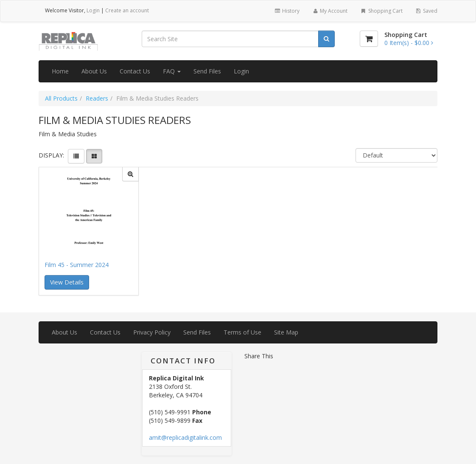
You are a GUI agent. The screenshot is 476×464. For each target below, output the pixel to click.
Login (93, 10)
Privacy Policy (152, 332)
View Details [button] (67, 282)
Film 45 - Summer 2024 (77, 265)
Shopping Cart (381, 11)
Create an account (127, 10)
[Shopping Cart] (369, 39)
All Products (61, 98)
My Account (330, 11)
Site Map (286, 332)
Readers (97, 98)
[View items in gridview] (94, 156)
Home (60, 71)
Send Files (207, 71)
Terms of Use (242, 332)
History (287, 11)
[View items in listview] (76, 156)
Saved (426, 11)
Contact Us (135, 71)
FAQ (172, 71)
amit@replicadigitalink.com (185, 437)
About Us (94, 71)
